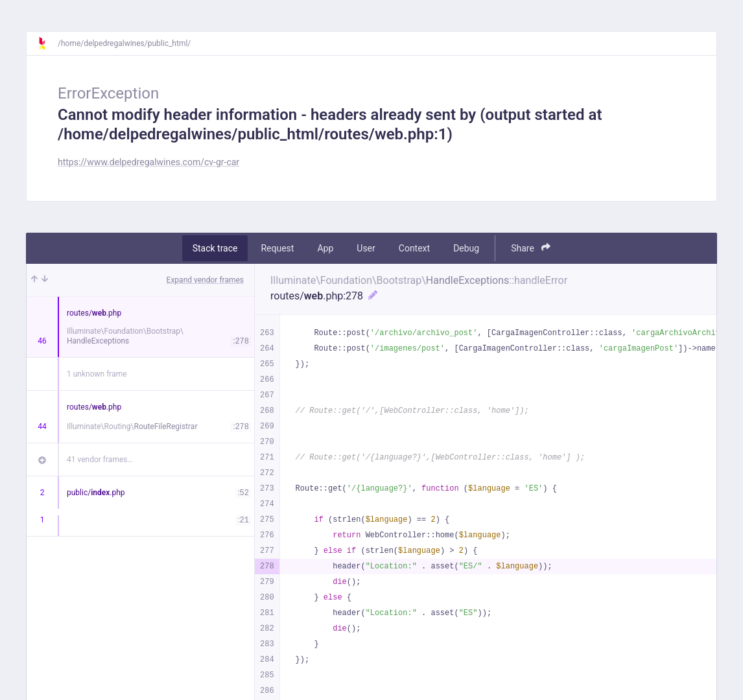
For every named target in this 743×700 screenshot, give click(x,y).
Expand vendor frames (205, 280)
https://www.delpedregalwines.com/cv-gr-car (148, 162)
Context (414, 248)
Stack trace (215, 248)
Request (277, 248)
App (325, 248)
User (366, 248)
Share (531, 248)
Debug (466, 248)
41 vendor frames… (100, 460)
